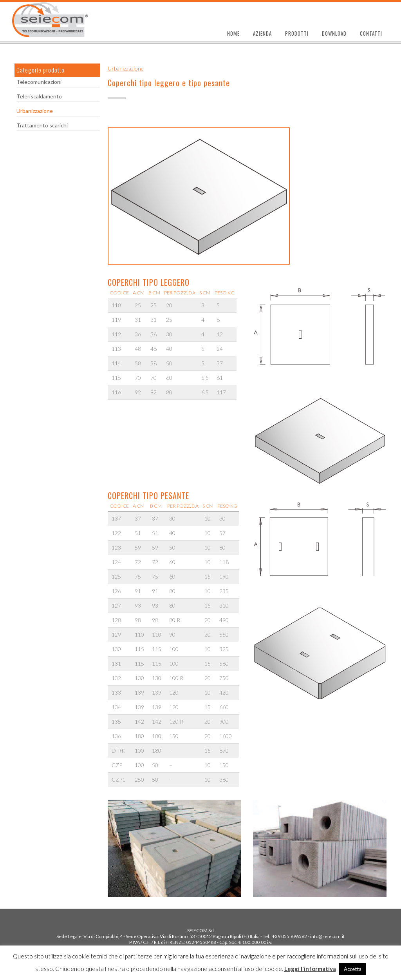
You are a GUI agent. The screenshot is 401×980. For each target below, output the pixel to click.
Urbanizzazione (35, 111)
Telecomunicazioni (39, 82)
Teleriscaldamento (39, 96)
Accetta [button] (353, 969)
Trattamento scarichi (42, 125)
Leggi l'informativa (310, 969)
